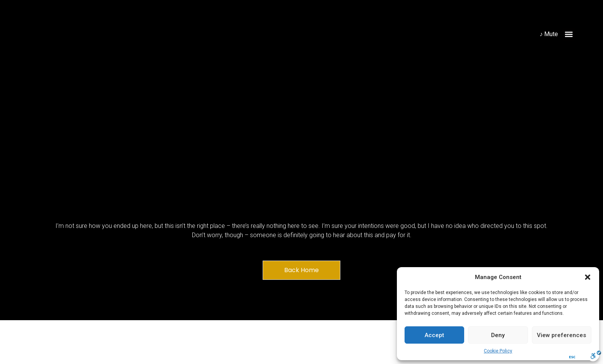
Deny (498, 335)
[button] (588, 277)
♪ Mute (549, 34)
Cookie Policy (498, 351)
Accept (434, 335)
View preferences (561, 335)
